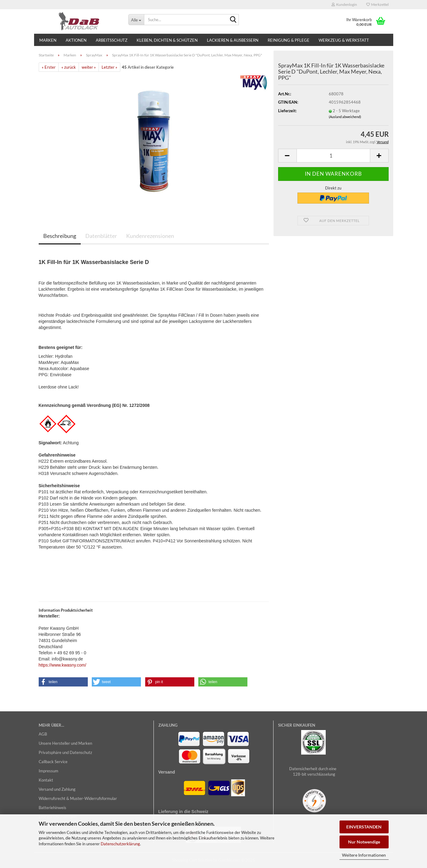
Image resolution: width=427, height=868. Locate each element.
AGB (43, 734)
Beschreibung (60, 236)
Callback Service (53, 762)
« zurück (69, 67)
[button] (287, 156)
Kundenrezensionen (150, 236)
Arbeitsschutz (112, 40)
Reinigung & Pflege (289, 40)
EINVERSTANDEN (364, 827)
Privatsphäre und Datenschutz (65, 752)
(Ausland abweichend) (345, 117)
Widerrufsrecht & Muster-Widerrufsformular (78, 798)
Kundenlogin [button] (344, 4)
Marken (48, 40)
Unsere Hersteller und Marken (65, 743)
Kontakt (46, 780)
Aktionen (76, 40)
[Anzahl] (333, 156)
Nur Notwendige (364, 842)
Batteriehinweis (52, 808)
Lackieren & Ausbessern (233, 40)
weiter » (89, 67)
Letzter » (109, 67)
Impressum (49, 771)
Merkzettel (377, 4)
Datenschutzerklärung (120, 844)
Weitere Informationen (364, 855)
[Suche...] (136, 20)
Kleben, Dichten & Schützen (167, 40)
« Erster (49, 67)
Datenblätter (101, 236)
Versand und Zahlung (57, 789)
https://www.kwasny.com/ (62, 665)
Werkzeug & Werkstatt (344, 40)
